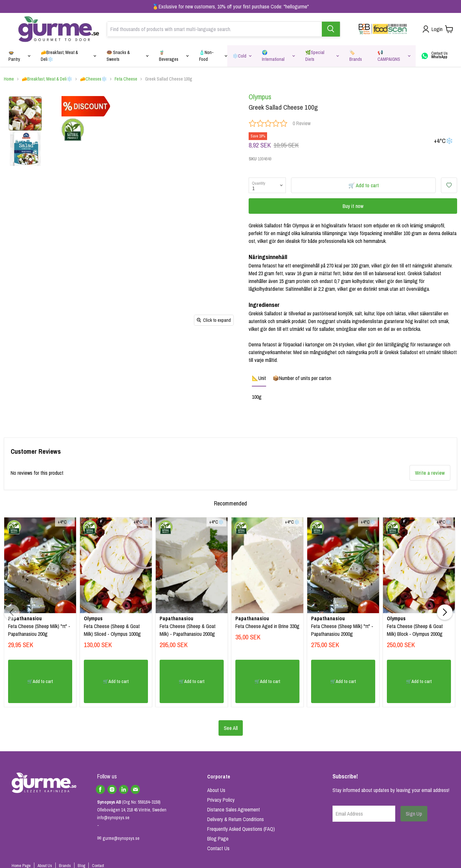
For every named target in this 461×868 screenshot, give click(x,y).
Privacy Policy (221, 800)
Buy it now (353, 206)
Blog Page (218, 839)
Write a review (430, 473)
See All (231, 728)
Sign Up (414, 814)
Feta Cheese (126, 79)
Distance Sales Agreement (234, 809)
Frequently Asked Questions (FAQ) (241, 829)
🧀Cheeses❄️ (93, 79)
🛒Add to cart (40, 681)
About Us (216, 790)
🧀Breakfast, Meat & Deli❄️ (47, 79)
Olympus (260, 97)
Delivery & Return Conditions (236, 819)
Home (9, 79)
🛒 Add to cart (364, 185)
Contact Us (218, 848)
